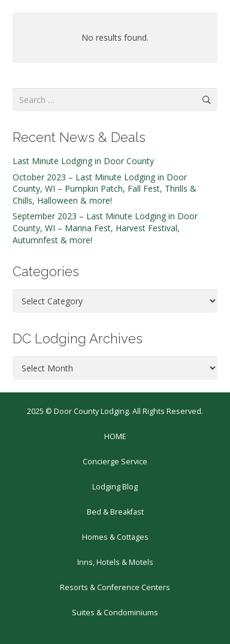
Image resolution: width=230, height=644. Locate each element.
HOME (115, 436)
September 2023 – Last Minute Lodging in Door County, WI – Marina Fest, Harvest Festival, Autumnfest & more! (105, 228)
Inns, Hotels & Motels (115, 562)
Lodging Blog (115, 487)
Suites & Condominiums (115, 613)
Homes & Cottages (115, 537)
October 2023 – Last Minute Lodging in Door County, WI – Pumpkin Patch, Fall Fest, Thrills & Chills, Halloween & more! (105, 189)
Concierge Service (115, 462)
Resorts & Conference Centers (115, 587)
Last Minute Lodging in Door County (83, 161)
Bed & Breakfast (115, 512)
